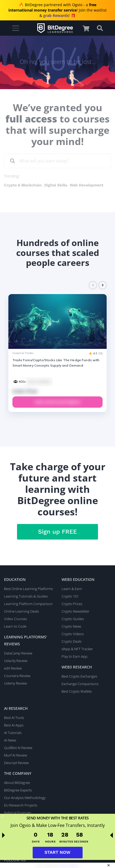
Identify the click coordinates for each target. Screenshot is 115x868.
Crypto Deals (72, 641)
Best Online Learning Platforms (28, 589)
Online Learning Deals (21, 611)
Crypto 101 (70, 596)
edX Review (13, 668)
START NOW (57, 852)
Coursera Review (17, 676)
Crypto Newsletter (75, 611)
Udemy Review (15, 683)
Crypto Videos (73, 634)
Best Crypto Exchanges (79, 676)
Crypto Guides (73, 619)
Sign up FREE (57, 532)
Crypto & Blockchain (23, 185)
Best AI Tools (14, 718)
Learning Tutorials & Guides (26, 596)
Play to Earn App (75, 656)
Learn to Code (15, 626)
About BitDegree (17, 783)
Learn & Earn (72, 589)
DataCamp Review (18, 653)
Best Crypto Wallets (77, 691)
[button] (89, 28)
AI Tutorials (13, 733)
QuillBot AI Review (18, 748)
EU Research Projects (21, 805)
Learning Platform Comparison (28, 604)
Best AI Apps (14, 725)
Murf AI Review (16, 755)
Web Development (87, 185)
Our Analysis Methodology (25, 798)
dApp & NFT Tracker (77, 649)
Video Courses (16, 619)
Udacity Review (16, 661)
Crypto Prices (72, 604)
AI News (10, 740)
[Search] (12, 161)
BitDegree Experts (18, 790)
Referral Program (18, 813)
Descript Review (16, 763)
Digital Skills (56, 185)
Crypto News (71, 626)
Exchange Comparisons (80, 684)
